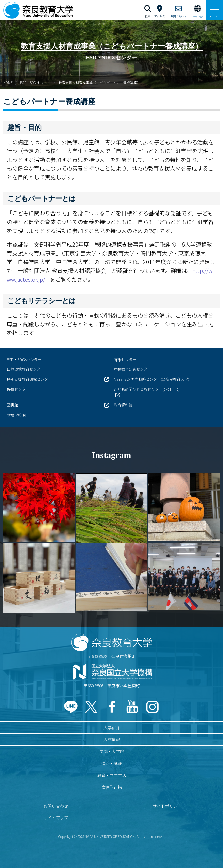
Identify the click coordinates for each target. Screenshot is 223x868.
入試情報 (112, 739)
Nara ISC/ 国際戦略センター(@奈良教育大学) (152, 379)
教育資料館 (123, 405)
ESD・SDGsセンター (36, 82)
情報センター (125, 359)
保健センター (18, 389)
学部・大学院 (112, 751)
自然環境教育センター (26, 369)
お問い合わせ (56, 806)
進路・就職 (112, 763)
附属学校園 (16, 415)
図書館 (12, 405)
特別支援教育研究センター (29, 379)
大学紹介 (112, 727)
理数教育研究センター (132, 369)
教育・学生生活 (112, 775)
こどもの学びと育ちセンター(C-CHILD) (147, 389)
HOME (8, 82)
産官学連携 (112, 787)
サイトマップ (56, 817)
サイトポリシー (167, 806)
